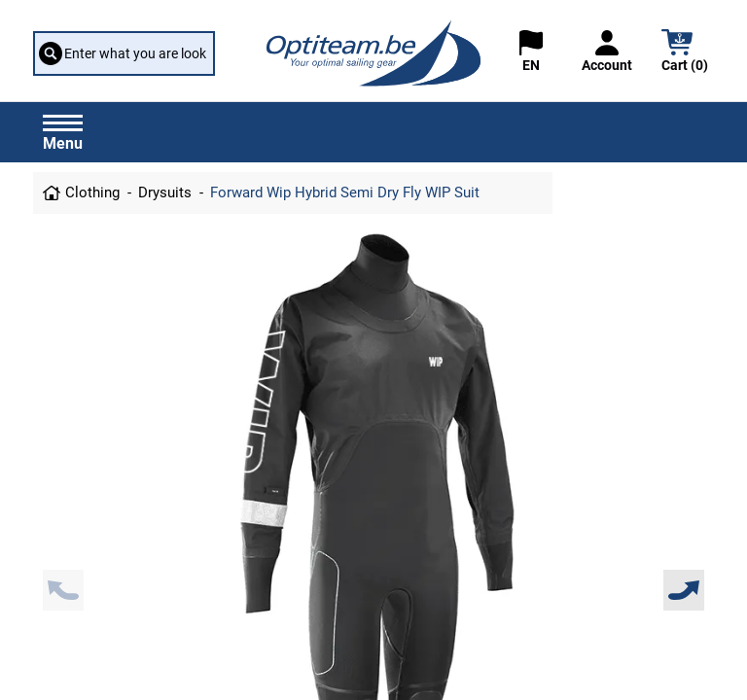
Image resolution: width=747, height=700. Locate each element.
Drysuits (165, 192)
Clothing (92, 192)
